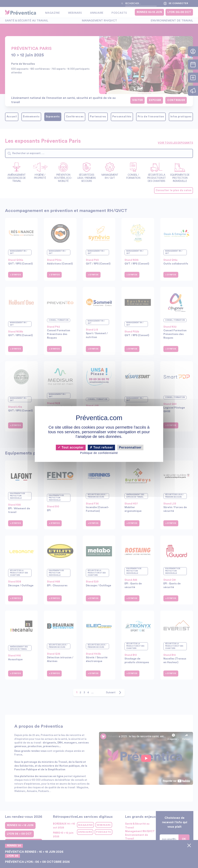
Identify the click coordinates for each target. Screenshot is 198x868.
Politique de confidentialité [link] (99, 453)
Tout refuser (101, 447)
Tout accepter (71, 447)
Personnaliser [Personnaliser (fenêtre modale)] (130, 447)
